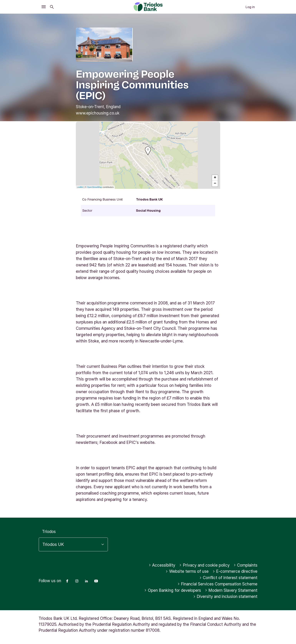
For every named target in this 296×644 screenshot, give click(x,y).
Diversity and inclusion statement (225, 596)
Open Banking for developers (173, 590)
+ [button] (215, 178)
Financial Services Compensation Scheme (218, 584)
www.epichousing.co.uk (98, 113)
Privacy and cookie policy (204, 565)
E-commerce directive (235, 571)
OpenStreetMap (95, 187)
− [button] (215, 184)
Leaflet (80, 187)
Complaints (246, 565)
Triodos (49, 532)
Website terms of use (187, 571)
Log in (250, 7)
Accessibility (162, 565)
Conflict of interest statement (228, 578)
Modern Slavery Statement (231, 590)
